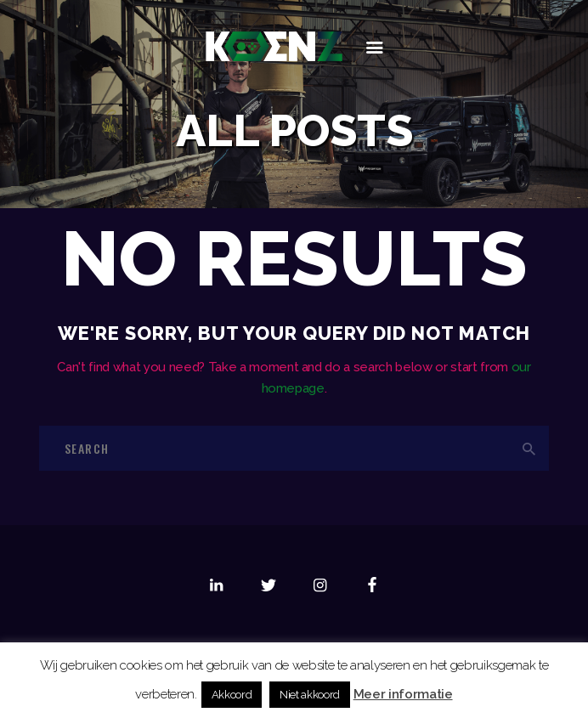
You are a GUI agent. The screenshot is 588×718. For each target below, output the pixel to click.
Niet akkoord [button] (310, 695)
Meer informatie (403, 694)
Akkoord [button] (232, 695)
